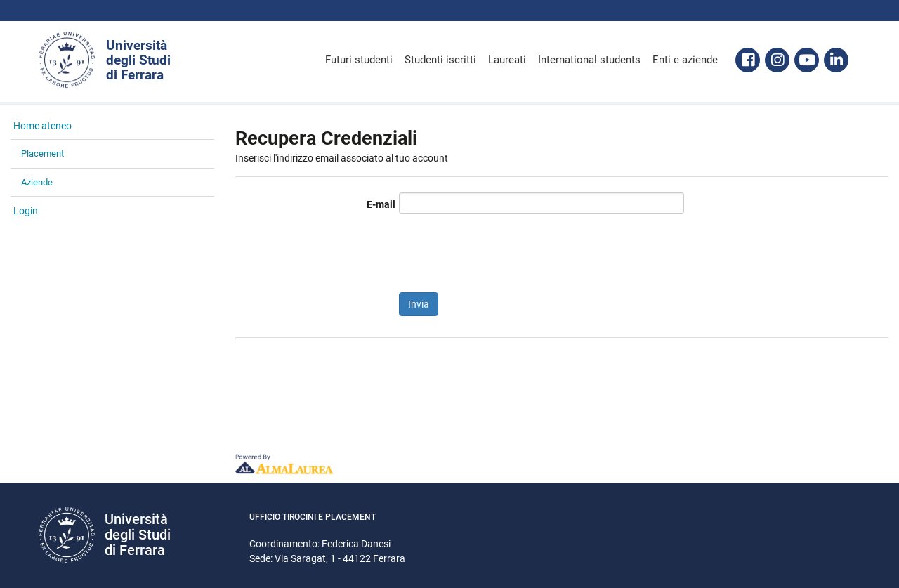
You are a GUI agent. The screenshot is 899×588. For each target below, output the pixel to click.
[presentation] (506, 251)
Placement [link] (42, 153)
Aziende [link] (37, 182)
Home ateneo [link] (42, 126)
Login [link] (26, 211)
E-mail (381, 204)
